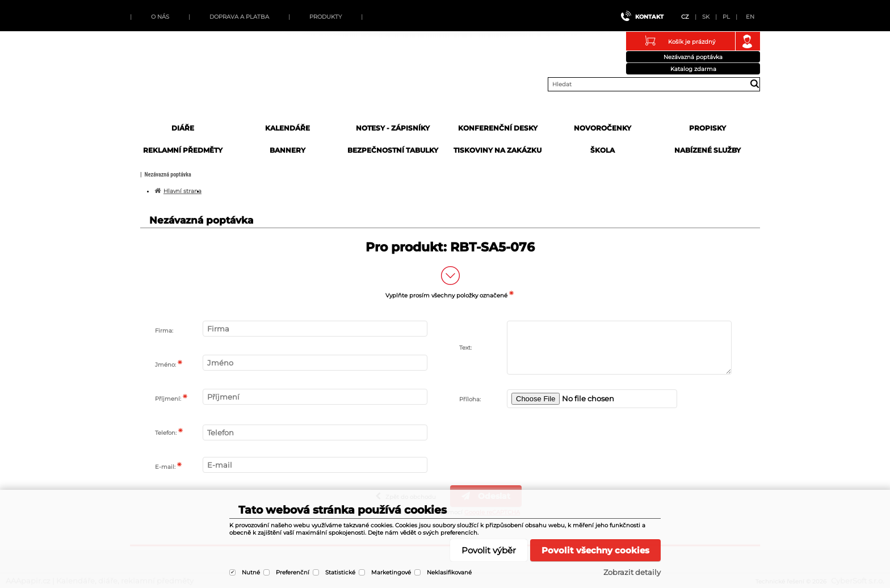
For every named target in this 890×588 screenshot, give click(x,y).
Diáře (183, 128)
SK (706, 17)
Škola (603, 150)
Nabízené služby (708, 150)
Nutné (251, 572)
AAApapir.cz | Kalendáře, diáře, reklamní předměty (216, 81)
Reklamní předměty (183, 150)
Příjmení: (168, 399)
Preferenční (293, 572)
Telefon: (166, 433)
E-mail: (165, 467)
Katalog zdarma (693, 69)
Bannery (287, 150)
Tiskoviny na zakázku (498, 150)
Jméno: (165, 365)
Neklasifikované (449, 572)
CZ (685, 17)
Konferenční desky (498, 128)
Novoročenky (603, 128)
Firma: (164, 331)
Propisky (708, 128)
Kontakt (649, 17)
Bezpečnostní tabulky (393, 150)
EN (750, 17)
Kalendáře (287, 128)
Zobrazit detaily (632, 572)
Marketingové (391, 572)
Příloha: (470, 399)
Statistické (340, 572)
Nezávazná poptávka (693, 57)
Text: (465, 348)
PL (726, 17)
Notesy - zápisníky (393, 128)
